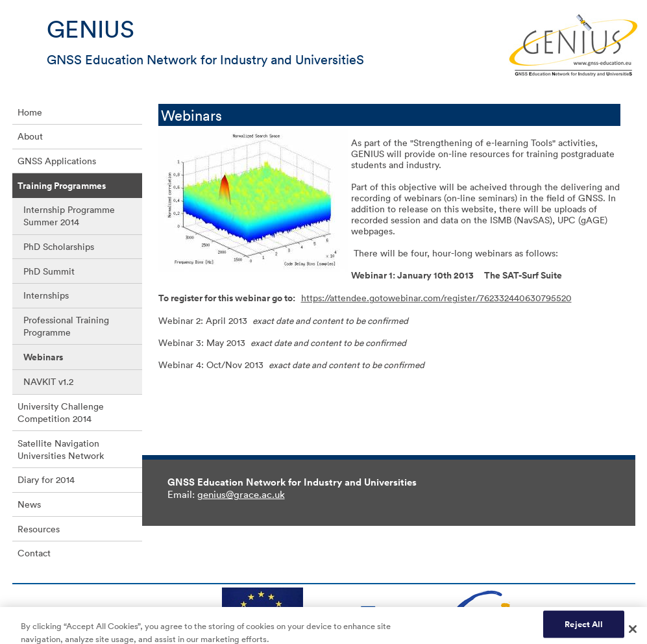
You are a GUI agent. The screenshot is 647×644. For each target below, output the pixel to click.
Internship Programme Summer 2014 (69, 216)
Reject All (584, 628)
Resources (39, 529)
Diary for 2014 (46, 479)
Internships (46, 295)
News (29, 504)
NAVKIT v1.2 (48, 381)
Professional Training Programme (66, 326)
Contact (34, 553)
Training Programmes (62, 186)
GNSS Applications (57, 161)
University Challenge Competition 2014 (61, 412)
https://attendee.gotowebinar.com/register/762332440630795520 (436, 298)
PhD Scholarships (59, 246)
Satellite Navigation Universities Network (61, 449)
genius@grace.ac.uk (241, 494)
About (30, 136)
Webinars (43, 357)
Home (30, 112)
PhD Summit (49, 271)
